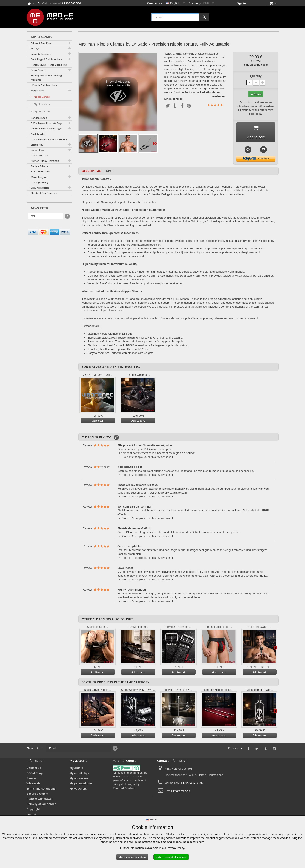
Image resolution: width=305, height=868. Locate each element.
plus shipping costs (256, 65)
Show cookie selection (132, 857)
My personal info (81, 784)
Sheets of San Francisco (44, 193)
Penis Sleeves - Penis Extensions (49, 65)
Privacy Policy (175, 848)
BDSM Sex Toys (39, 155)
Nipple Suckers (42, 104)
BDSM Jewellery (39, 182)
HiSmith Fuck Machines (44, 85)
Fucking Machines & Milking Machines (46, 78)
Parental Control (124, 789)
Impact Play (37, 150)
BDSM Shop (35, 774)
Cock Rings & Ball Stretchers (46, 59)
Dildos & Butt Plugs (42, 43)
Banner (32, 779)
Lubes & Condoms (41, 54)
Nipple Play (37, 90)
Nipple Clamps (41, 97)
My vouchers (78, 790)
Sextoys (35, 48)
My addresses (79, 779)
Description (92, 172)
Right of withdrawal (40, 800)
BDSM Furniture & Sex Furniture (49, 139)
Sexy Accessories (40, 188)
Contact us (154, 3)
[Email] (46, 216)
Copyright (33, 810)
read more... (219, 96)
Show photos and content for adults (118, 93)
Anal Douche (38, 134)
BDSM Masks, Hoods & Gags (46, 123)
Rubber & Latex (39, 166)
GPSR (110, 172)
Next (155, 143)
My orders (76, 769)
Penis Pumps (38, 70)
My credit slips (79, 774)
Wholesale (34, 784)
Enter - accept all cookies (171, 857)
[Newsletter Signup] (67, 216)
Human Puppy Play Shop (45, 161)
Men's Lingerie (39, 177)
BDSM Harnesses (40, 172)
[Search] (204, 17)
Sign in (241, 3)
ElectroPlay (37, 145)
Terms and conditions (41, 790)
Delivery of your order (41, 805)
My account (78, 762)
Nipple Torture (41, 111)
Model (169, 99)
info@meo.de (182, 792)
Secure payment (37, 795)
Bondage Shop (39, 118)
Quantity (256, 76)
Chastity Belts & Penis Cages (46, 129)
